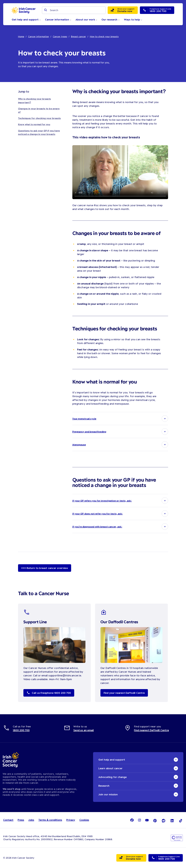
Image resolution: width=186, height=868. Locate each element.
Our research (111, 20)
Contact (8, 820)
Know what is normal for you (34, 124)
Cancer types (60, 36)
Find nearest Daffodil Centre (151, 730)
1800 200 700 (21, 730)
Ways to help (133, 20)
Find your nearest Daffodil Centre (124, 693)
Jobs (31, 820)
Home (21, 36)
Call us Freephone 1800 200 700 (49, 693)
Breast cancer (78, 36)
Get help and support (26, 20)
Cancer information (58, 20)
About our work (86, 20)
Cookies (84, 820)
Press (21, 820)
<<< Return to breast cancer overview (45, 568)
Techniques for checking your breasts (39, 118)
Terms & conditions (50, 820)
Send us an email (84, 730)
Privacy (71, 820)
